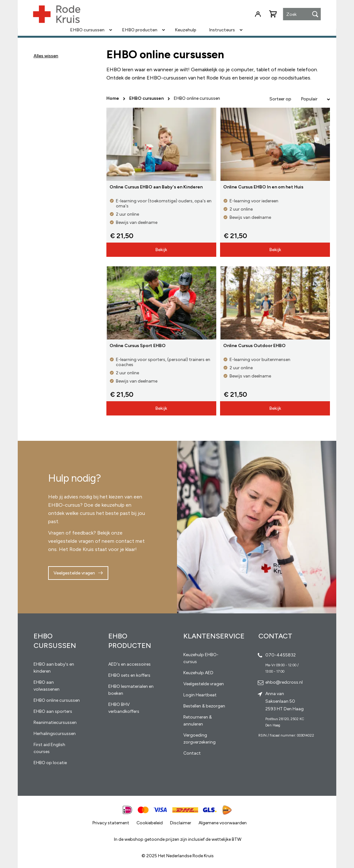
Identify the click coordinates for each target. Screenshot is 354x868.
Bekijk (161, 250)
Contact (192, 753)
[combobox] (302, 15)
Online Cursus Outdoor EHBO (254, 346)
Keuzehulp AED (198, 673)
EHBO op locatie (50, 763)
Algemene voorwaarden (223, 823)
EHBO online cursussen (57, 700)
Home (113, 98)
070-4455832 (281, 655)
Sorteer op (280, 99)
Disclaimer (181, 823)
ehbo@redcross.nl (284, 682)
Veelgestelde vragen (74, 573)
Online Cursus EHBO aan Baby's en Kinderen (156, 187)
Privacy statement (111, 823)
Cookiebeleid (150, 823)
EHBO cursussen (147, 98)
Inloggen (258, 14)
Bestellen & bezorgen (204, 706)
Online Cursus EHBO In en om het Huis (263, 187)
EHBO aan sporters (53, 711)
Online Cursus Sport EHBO (138, 346)
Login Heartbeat (200, 695)
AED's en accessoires (130, 664)
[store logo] (57, 14)
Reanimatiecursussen (55, 722)
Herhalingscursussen (55, 734)
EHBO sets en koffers (129, 675)
